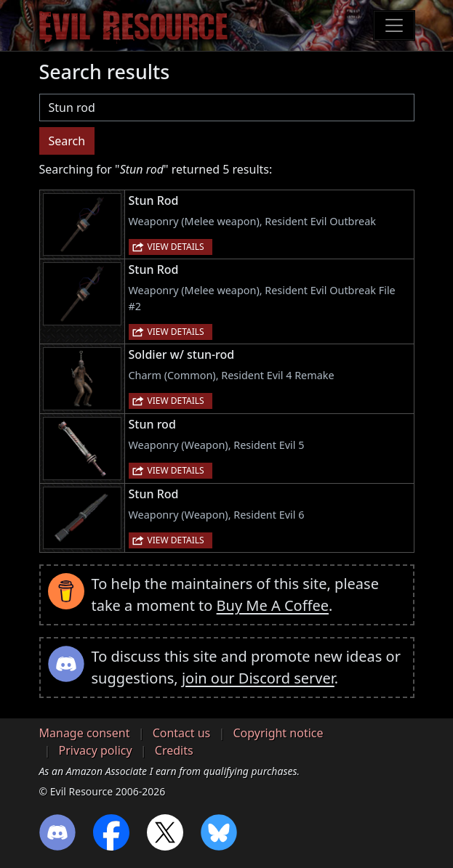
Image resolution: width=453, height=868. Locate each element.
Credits (174, 750)
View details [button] (176, 247)
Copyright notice (278, 733)
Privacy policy (96, 750)
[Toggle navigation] (394, 25)
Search (67, 141)
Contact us (182, 733)
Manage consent (85, 733)
